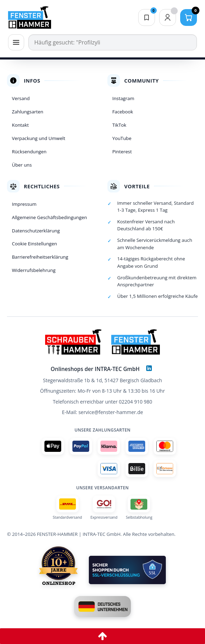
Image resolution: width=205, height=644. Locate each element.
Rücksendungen (29, 152)
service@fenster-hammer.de (111, 412)
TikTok (119, 125)
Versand (21, 98)
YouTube (122, 138)
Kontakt (20, 125)
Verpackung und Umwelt (38, 138)
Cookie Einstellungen (34, 244)
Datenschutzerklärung (36, 231)
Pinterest (122, 152)
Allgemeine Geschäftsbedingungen (50, 217)
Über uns (22, 165)
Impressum (24, 204)
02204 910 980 (136, 402)
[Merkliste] (147, 17)
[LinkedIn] (149, 368)
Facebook (123, 112)
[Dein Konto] (168, 17)
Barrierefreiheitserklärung (40, 257)
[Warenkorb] (189, 17)
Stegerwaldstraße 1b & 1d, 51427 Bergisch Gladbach (102, 380)
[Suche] (113, 42)
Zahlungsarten (28, 112)
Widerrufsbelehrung (34, 270)
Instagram (123, 98)
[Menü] (16, 42)
